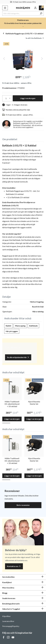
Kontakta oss (14, 566)
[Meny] (5, 8)
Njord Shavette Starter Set (34, 403)
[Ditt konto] (35, 8)
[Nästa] (42, 59)
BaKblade (33, 326)
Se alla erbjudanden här (18, 357)
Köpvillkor (6, 616)
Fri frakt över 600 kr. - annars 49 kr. (17, 83)
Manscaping (20, 326)
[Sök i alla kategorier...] (20, 13)
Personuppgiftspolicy (11, 626)
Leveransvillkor (8, 621)
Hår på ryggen (12, 331)
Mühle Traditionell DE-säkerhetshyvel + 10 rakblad (12, 404)
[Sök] (41, 13)
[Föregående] (4, 59)
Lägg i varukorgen (28, 98)
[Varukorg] (41, 8)
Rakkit (8, 326)
